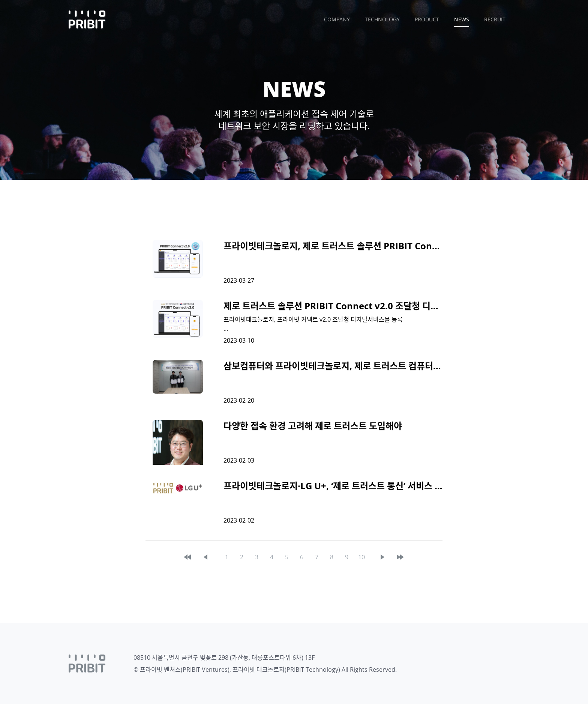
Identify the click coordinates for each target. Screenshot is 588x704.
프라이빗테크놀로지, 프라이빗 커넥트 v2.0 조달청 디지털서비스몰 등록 (313, 319)
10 (361, 557)
